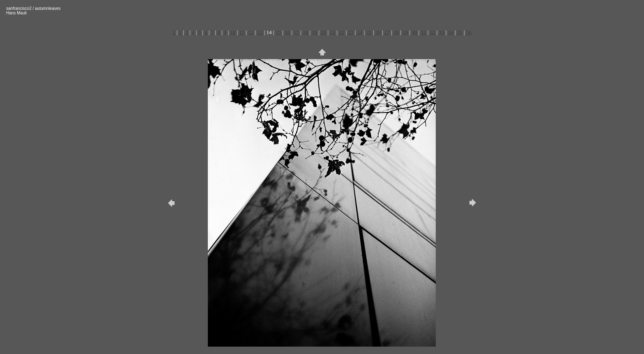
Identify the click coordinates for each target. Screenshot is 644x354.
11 (242, 32)
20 (323, 32)
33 (442, 32)
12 (251, 32)
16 (287, 32)
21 (332, 32)
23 (351, 32)
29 (405, 32)
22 (342, 32)
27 (387, 32)
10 (233, 32)
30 (414, 32)
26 (378, 32)
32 (432, 32)
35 (460, 32)
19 (314, 32)
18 (305, 32)
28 (396, 32)
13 (260, 32)
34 (451, 32)
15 (278, 32)
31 (423, 32)
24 (360, 32)
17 (296, 32)
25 (369, 32)
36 (469, 32)
